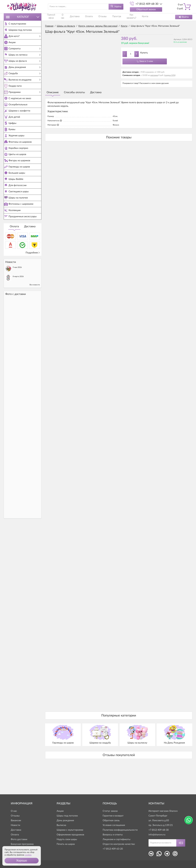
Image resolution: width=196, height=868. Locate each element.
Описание (53, 92)
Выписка (61, 825)
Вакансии (16, 820)
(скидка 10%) (170, 75)
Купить (144, 53)
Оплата (14, 269)
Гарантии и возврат (113, 816)
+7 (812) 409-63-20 (113, 849)
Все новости (35, 327)
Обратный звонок (146, 9)
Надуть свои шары (67, 839)
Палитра (113, 17)
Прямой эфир (52, 17)
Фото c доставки (16, 336)
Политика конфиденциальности (120, 830)
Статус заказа (110, 811)
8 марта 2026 (18, 319)
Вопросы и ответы (113, 835)
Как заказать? (128, 17)
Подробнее (33, 295)
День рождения (65, 820)
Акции (60, 811)
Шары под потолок (67, 816)
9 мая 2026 (17, 309)
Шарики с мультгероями (70, 830)
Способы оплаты (74, 92)
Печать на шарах (66, 844)
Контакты (143, 17)
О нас (65, 17)
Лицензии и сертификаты (117, 839)
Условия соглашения (114, 825)
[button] (22, 861)
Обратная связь (111, 820)
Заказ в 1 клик (146, 61)
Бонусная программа (22, 844)
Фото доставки (19, 839)
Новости (15, 825)
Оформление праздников (70, 835)
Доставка (30, 269)
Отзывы (100, 17)
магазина (154, 75)
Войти (184, 17)
